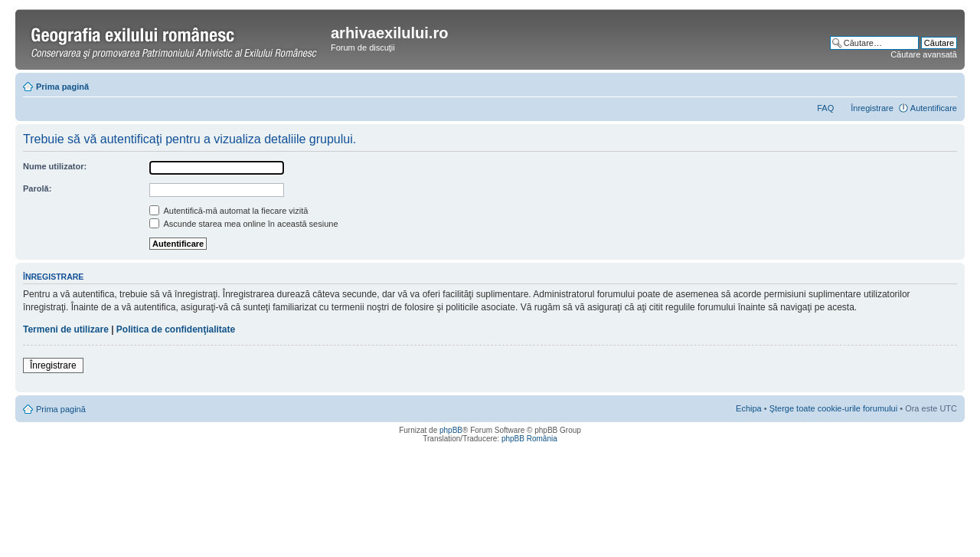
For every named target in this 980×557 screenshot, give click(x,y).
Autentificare (934, 108)
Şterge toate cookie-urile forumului (834, 408)
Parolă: (37, 188)
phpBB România (529, 439)
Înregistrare (872, 108)
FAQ (825, 108)
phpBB (451, 430)
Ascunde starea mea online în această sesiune (244, 224)
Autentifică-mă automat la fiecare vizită (229, 211)
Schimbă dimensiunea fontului (946, 84)
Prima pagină (62, 87)
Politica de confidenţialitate (176, 329)
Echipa (749, 408)
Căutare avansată (924, 54)
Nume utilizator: (55, 166)
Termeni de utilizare (66, 329)
